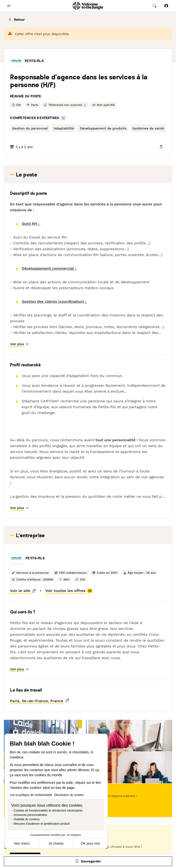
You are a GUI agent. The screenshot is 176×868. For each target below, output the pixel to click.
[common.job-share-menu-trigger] (161, 147)
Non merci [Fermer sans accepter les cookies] (22, 843)
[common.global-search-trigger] (155, 6)
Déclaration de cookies (69, 795)
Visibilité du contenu (27, 819)
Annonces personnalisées (30, 815)
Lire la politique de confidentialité (31, 795)
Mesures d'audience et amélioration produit (42, 824)
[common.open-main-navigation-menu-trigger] (9, 6)
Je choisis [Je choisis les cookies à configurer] (56, 843)
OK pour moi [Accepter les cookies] (90, 843)
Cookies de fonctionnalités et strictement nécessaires (48, 811)
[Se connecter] (166, 6)
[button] (16, 61)
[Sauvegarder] (88, 861)
